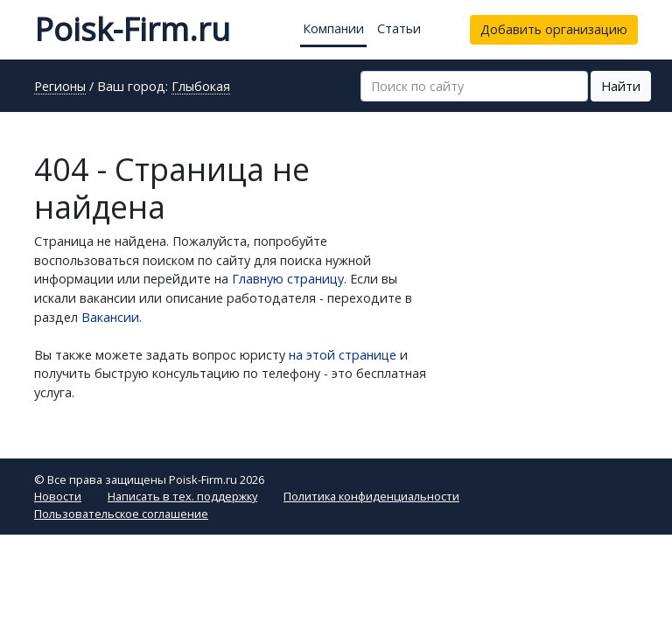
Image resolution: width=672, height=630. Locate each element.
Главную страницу (288, 279)
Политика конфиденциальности (371, 496)
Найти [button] (621, 86)
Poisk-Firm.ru (132, 29)
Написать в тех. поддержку (182, 496)
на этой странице (343, 355)
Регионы (60, 87)
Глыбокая (201, 87)
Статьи (399, 28)
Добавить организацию (554, 29)
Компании (333, 28)
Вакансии (110, 317)
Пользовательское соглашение (121, 514)
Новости (58, 496)
